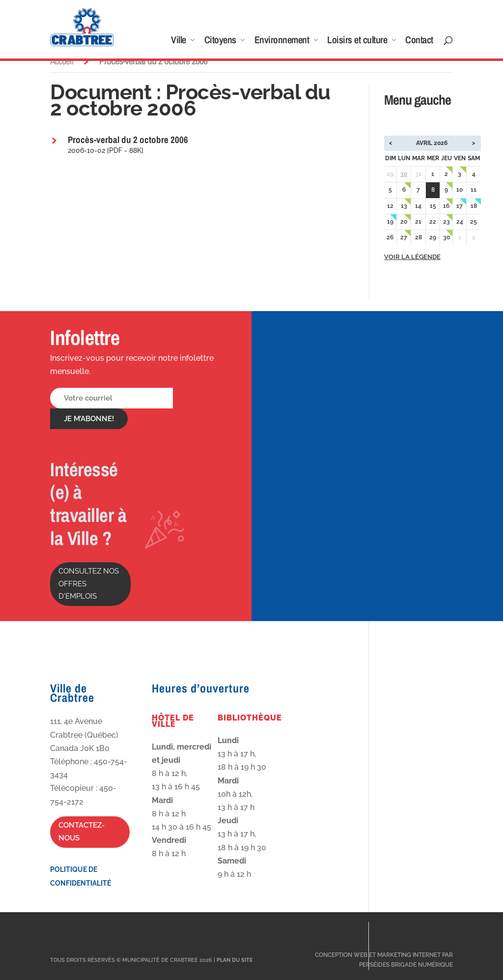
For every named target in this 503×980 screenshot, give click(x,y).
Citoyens (220, 41)
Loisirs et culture (357, 41)
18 (474, 206)
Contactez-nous (82, 832)
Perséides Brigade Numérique (406, 965)
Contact (419, 41)
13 (404, 206)
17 (460, 206)
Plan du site (235, 960)
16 (446, 206)
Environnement (282, 41)
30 (404, 174)
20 (404, 222)
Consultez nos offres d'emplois (89, 584)
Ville (179, 41)
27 (404, 237)
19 (390, 222)
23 (447, 222)
